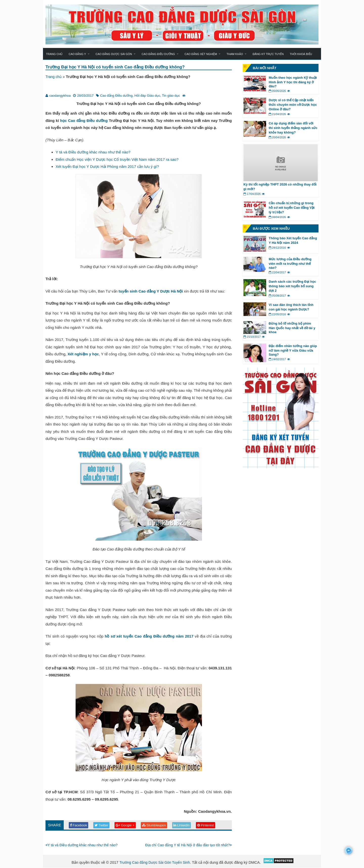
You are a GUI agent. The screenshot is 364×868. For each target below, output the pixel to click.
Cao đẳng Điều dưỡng (158, 54)
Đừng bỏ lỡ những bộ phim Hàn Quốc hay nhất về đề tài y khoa (292, 328)
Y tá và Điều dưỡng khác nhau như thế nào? (93, 152)
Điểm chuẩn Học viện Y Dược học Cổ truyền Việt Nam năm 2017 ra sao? (117, 160)
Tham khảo (235, 54)
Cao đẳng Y (77, 54)
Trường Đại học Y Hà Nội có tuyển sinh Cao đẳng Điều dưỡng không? (120, 67)
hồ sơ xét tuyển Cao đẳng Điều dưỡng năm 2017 (149, 636)
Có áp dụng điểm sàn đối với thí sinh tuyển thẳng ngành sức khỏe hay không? (293, 128)
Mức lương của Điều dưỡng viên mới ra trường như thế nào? (290, 263)
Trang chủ (54, 54)
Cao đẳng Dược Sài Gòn (114, 54)
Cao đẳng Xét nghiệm (201, 54)
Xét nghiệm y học (83, 354)
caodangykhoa (60, 96)
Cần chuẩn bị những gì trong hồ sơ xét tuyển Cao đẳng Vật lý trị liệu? (292, 208)
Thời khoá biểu (301, 54)
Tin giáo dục (171, 96)
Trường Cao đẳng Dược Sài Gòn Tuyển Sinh (155, 863)
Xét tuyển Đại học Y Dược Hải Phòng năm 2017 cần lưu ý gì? (107, 167)
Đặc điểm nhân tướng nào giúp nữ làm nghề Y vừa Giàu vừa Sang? (293, 350)
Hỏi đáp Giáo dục (147, 96)
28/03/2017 (85, 96)
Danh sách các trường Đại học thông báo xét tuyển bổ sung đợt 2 (292, 286)
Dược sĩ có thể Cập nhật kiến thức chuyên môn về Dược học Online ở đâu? (293, 105)
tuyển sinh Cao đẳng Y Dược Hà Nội (151, 291)
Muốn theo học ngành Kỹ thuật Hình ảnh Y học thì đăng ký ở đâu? (293, 82)
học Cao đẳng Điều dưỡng (84, 121)
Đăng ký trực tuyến (268, 54)
